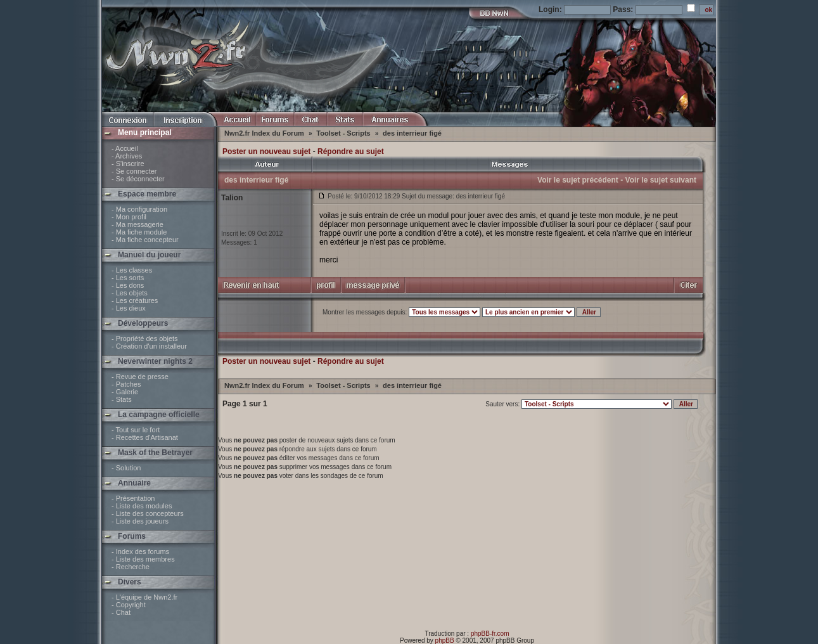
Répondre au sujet (351, 151)
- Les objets (130, 293)
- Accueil (125, 148)
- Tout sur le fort (136, 430)
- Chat (121, 612)
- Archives (127, 156)
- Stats (122, 399)
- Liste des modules (142, 506)
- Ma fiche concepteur (145, 240)
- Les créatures (135, 300)
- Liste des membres (143, 559)
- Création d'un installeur (149, 346)
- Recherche (131, 567)
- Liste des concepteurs (148, 513)
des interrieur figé (412, 133)
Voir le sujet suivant (661, 180)
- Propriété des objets (145, 338)
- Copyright (129, 605)
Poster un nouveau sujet (266, 151)
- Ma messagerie (137, 224)
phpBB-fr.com (490, 634)
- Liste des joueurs (140, 521)
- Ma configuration (139, 209)
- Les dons (128, 285)
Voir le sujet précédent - (580, 180)
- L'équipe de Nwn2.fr (144, 597)
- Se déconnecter (138, 179)
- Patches (126, 384)
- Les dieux (129, 308)
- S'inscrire (128, 164)
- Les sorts (128, 278)
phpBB (445, 641)
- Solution (126, 468)
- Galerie (125, 392)
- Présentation (133, 498)
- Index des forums (140, 551)
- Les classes (132, 270)
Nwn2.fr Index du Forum (265, 133)
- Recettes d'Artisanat (145, 437)
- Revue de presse (140, 377)
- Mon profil (129, 217)
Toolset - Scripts (344, 133)
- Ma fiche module (139, 232)
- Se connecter (134, 171)
